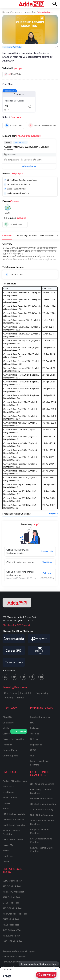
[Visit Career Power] (14, 662)
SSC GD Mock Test (12, 886)
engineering (36, 745)
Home (5, 12)
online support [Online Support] (10, 756)
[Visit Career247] (14, 650)
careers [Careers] (6, 734)
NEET (33, 756)
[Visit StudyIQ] (39, 650)
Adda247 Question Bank (15, 781)
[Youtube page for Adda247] (41, 677)
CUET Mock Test (11, 919)
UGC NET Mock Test (13, 941)
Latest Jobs (26, 693)
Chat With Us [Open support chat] (46, 975)
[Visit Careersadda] (14, 639)
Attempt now (29, 166)
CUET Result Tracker (13, 840)
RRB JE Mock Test (11, 936)
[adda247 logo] (17, 603)
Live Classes (8, 792)
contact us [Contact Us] (8, 723)
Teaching (9, 697)
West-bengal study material (21, 12)
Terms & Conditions (12, 962)
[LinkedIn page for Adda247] (5, 677)
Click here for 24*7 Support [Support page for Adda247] (16, 625)
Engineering (42, 693)
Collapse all (53, 514)
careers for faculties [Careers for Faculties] (13, 739)
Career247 (8, 845)
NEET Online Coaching (41, 815)
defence (34, 739)
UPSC (33, 750)
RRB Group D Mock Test (15, 914)
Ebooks (6, 803)
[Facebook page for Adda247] (32, 677)
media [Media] (6, 728)
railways (34, 728)
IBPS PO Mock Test (12, 930)
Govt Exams (11, 693)
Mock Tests (31, 12)
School (20, 697)
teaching (34, 734)
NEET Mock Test (11, 925)
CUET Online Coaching (42, 809)
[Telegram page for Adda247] (23, 677)
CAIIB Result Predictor (14, 825)
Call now (47, 573)
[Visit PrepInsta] (39, 639)
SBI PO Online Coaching (42, 784)
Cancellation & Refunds (14, 956)
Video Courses (10, 797)
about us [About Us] (7, 717)
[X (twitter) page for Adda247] (14, 677)
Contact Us (47, 551)
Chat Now (47, 562)
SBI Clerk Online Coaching (43, 804)
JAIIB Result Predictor (14, 819)
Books (6, 808)
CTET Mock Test (11, 903)
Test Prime (8, 856)
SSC (32, 723)
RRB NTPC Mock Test (13, 892)
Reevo (6, 851)
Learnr (6, 862)
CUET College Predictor (14, 814)
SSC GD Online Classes (41, 798)
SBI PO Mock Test (11, 897)
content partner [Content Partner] (11, 750)
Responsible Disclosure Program (19, 951)
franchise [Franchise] (7, 745)
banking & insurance (40, 717)
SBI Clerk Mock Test (12, 881)
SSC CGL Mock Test (12, 908)
